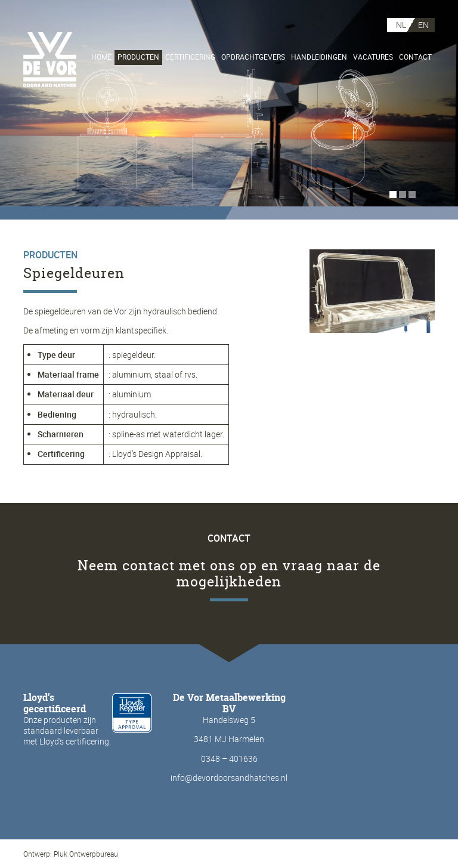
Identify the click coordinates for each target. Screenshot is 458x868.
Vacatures (373, 57)
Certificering (190, 57)
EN (423, 25)
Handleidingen (319, 57)
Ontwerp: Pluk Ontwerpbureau (71, 854)
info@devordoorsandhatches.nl (229, 778)
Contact (415, 57)
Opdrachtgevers (253, 57)
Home (101, 57)
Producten (138, 57)
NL (401, 25)
